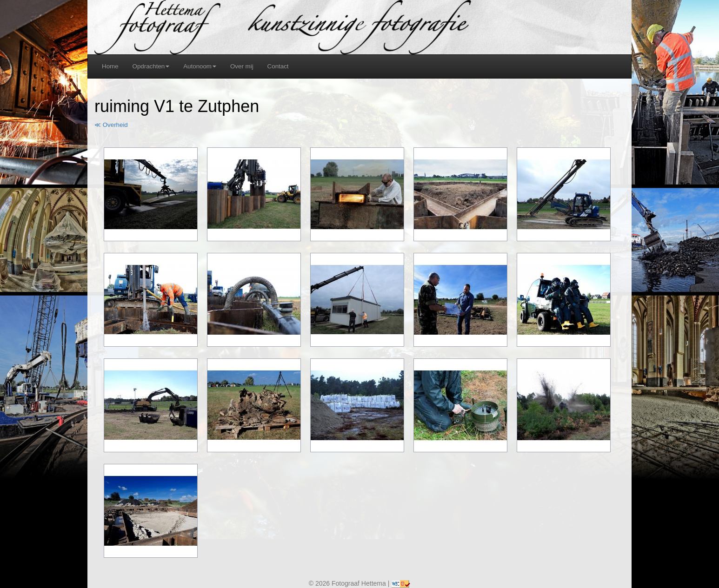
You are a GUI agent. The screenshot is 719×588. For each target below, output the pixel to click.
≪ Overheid (111, 125)
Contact (278, 66)
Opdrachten (151, 66)
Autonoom (200, 66)
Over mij (242, 66)
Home (110, 66)
